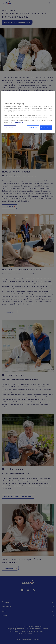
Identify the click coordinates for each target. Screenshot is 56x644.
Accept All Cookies (46, 128)
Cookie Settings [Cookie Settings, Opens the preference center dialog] (10, 128)
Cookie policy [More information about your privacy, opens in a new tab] (19, 122)
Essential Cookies (33, 128)
